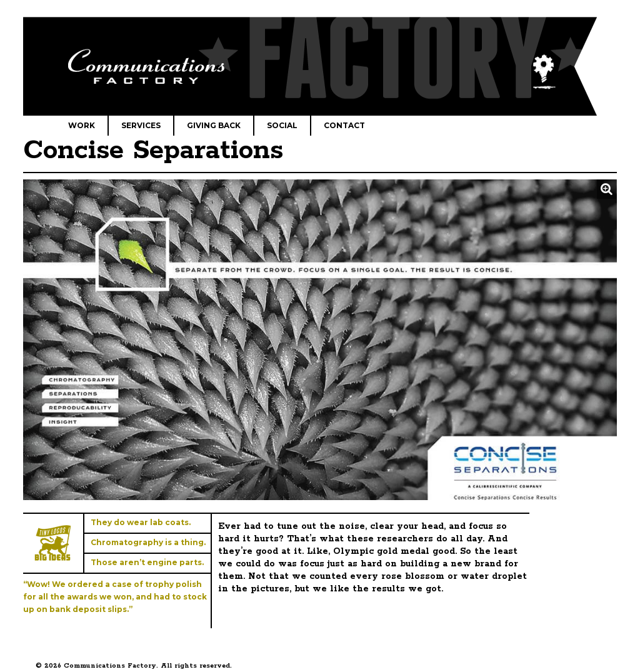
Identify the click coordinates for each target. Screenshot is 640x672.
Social (282, 125)
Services (141, 125)
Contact (344, 125)
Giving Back (214, 125)
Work (82, 125)
